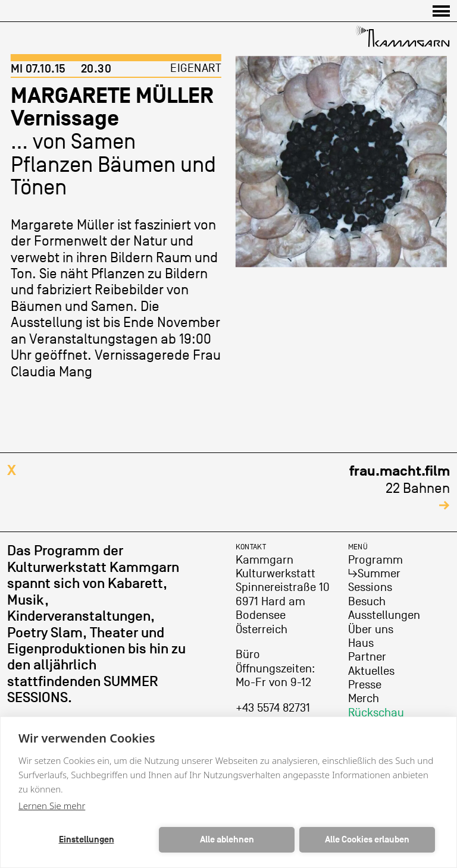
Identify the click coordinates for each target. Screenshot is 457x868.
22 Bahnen (400, 488)
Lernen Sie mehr (52, 806)
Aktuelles (371, 671)
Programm (375, 560)
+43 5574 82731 (273, 708)
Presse (365, 685)
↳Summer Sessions (374, 581)
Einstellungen (87, 840)
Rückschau (376, 713)
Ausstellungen (384, 615)
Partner (367, 657)
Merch (364, 699)
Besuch (367, 602)
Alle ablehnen (227, 840)
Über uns (371, 630)
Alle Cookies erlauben (367, 840)
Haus (361, 643)
